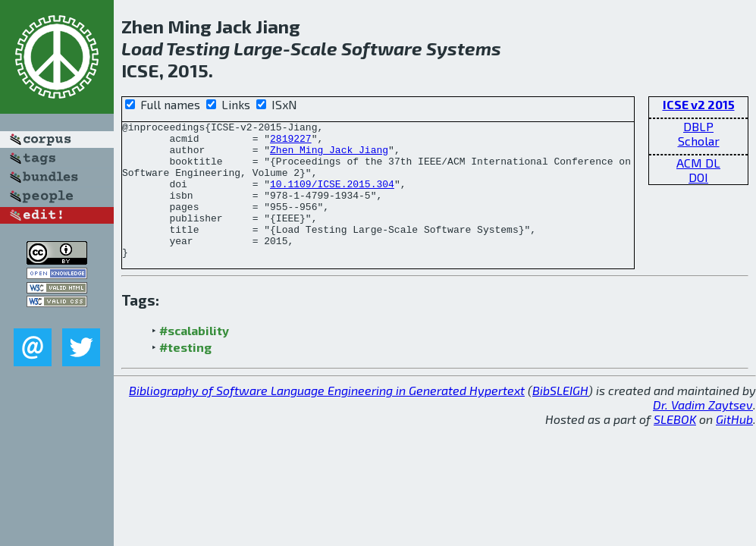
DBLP (698, 126)
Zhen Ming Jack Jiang (329, 156)
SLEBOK (675, 446)
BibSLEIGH (560, 417)
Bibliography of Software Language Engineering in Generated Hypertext (327, 417)
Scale (314, 48)
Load (142, 48)
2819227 (291, 143)
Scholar (699, 141)
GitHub (734, 446)
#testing (185, 374)
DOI (698, 177)
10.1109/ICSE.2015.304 (332, 197)
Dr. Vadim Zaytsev (703, 432)
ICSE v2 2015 (699, 104)
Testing (198, 48)
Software (382, 48)
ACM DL (698, 163)
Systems (464, 48)
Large (258, 48)
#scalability (194, 358)
